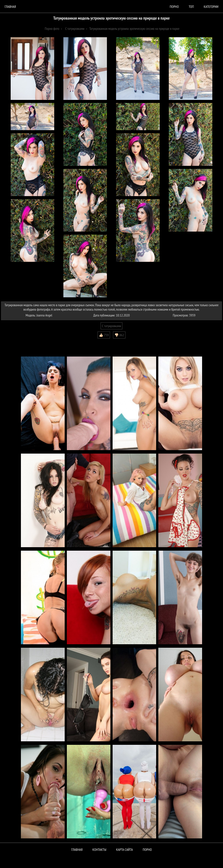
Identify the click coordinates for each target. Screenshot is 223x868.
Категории (211, 7)
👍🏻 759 (104, 335)
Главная (10, 7)
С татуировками (111, 326)
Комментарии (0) (14, 342)
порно (174, 7)
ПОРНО (147, 849)
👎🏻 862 (119, 335)
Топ (191, 7)
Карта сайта (125, 849)
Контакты (100, 849)
